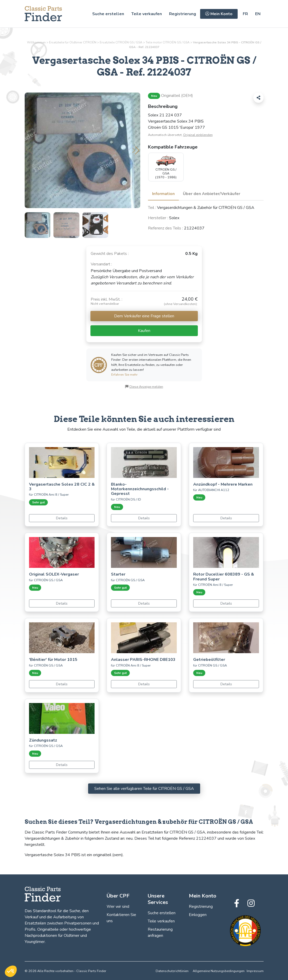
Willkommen (36, 42)
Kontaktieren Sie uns (121, 918)
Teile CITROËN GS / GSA (168, 42)
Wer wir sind (118, 907)
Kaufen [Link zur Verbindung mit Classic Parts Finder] (144, 331)
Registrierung (183, 14)
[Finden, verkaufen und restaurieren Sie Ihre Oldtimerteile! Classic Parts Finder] (43, 14)
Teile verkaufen (147, 14)
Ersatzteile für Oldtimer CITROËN (73, 42)
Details (62, 518)
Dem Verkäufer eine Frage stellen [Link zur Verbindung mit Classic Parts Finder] (144, 316)
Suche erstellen (108, 14)
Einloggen (198, 915)
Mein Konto (219, 14)
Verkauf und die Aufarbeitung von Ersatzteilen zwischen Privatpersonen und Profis (62, 923)
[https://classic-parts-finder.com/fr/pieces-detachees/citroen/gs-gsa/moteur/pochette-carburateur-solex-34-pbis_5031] (245, 14)
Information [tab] (163, 194)
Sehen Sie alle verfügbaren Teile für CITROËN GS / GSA (144, 789)
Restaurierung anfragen (160, 932)
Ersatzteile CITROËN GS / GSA (121, 42)
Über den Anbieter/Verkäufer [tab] (212, 194)
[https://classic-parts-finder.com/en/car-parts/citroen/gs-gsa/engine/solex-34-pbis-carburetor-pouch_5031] (258, 14)
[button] (136, 150)
